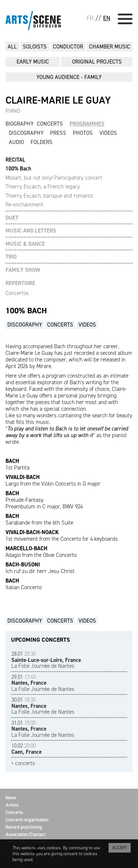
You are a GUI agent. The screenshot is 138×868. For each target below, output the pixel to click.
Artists (12, 805)
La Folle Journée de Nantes (46, 660)
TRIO (11, 257)
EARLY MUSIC (33, 62)
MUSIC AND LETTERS (31, 231)
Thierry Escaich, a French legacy (43, 187)
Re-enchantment (24, 205)
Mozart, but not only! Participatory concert (54, 178)
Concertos (17, 293)
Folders (42, 142)
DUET (12, 218)
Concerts (50, 124)
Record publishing (24, 827)
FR (90, 18)
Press (58, 133)
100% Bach (18, 169)
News (11, 798)
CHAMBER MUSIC (110, 47)
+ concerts (23, 763)
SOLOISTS (35, 47)
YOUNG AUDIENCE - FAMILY (69, 77)
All (12, 47)
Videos (108, 133)
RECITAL (15, 160)
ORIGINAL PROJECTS (97, 62)
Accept (120, 848)
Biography (20, 124)
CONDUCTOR (68, 47)
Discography (26, 133)
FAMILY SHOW (23, 270)
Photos (83, 133)
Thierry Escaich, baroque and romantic (50, 196)
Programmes (87, 124)
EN (107, 18)
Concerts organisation (27, 820)
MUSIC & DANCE (25, 244)
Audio (16, 142)
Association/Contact (25, 834)
